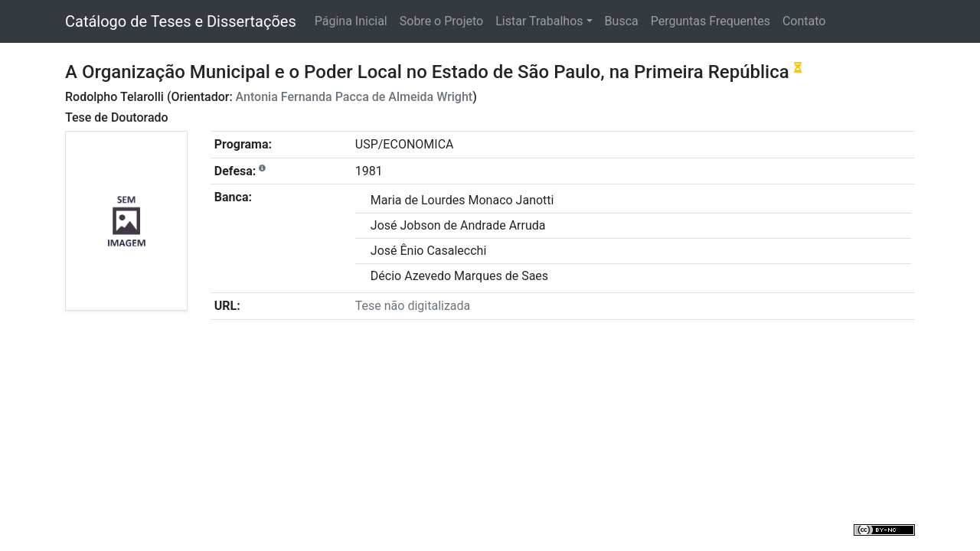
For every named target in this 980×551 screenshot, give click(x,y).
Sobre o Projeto (441, 21)
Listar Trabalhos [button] (539, 21)
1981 (369, 171)
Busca (622, 21)
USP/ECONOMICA (405, 144)
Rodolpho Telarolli (114, 97)
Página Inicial (351, 21)
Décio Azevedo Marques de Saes (459, 276)
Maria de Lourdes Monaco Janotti (462, 200)
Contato (804, 21)
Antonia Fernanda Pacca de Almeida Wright (354, 97)
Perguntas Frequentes (710, 21)
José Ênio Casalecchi (428, 251)
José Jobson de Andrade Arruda (458, 225)
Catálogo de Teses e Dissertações (181, 21)
